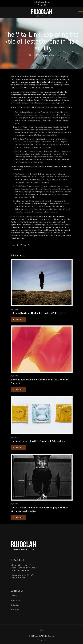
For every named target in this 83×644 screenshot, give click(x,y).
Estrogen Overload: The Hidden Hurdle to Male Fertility (38, 313)
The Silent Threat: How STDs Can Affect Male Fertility (38, 441)
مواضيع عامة (50, 55)
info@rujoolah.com (43, 2)
